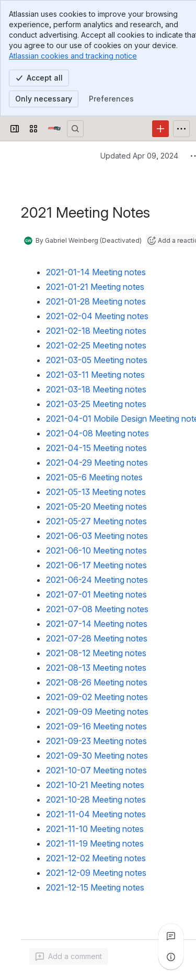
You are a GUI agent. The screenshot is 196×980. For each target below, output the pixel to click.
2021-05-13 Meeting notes (96, 492)
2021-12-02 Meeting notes (96, 858)
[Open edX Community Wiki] (54, 129)
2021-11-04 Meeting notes (96, 814)
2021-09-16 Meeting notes (96, 726)
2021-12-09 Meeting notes (96, 873)
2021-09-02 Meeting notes (97, 697)
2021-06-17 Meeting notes (96, 565)
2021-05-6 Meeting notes (94, 477)
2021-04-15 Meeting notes (96, 448)
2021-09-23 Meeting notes (96, 741)
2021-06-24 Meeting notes (97, 580)
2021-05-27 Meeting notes (96, 521)
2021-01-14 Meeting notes (96, 272)
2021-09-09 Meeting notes (97, 712)
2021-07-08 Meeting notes (97, 609)
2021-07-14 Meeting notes (97, 624)
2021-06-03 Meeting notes (97, 536)
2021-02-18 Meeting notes (96, 331)
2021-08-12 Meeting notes (96, 653)
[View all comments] (171, 936)
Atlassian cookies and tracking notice (73, 56)
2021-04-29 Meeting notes (97, 463)
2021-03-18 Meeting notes (96, 389)
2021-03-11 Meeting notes (95, 375)
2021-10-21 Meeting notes (95, 785)
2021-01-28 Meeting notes (96, 301)
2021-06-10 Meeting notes (96, 550)
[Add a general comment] (69, 956)
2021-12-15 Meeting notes (95, 887)
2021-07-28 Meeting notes (97, 638)
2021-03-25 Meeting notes (96, 404)
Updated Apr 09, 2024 (139, 156)
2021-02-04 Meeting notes (97, 316)
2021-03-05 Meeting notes (97, 360)
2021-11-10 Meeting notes (95, 829)
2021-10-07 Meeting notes (96, 770)
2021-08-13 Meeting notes (96, 668)
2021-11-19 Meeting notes (95, 843)
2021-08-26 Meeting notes (97, 682)
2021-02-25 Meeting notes (96, 345)
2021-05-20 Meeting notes (96, 506)
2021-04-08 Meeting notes (97, 433)
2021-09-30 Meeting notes (97, 756)
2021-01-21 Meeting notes (95, 287)
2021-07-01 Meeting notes (96, 594)
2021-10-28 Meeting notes (96, 799)
